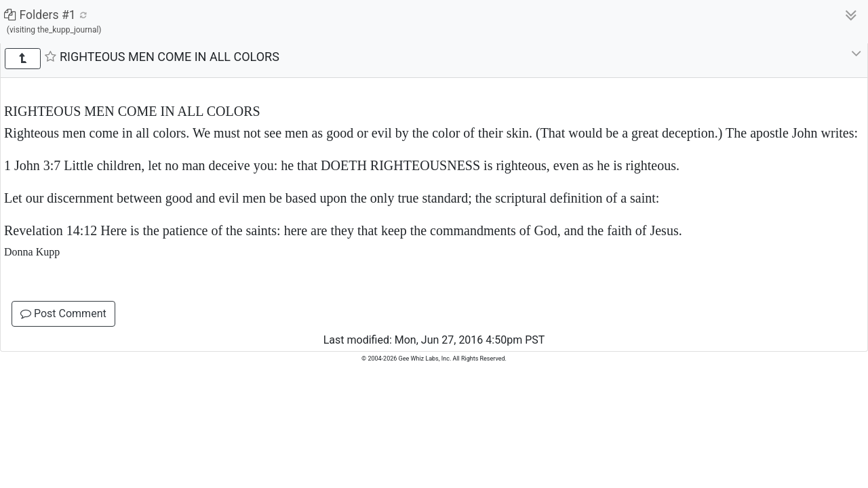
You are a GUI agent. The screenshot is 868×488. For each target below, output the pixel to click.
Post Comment (63, 313)
